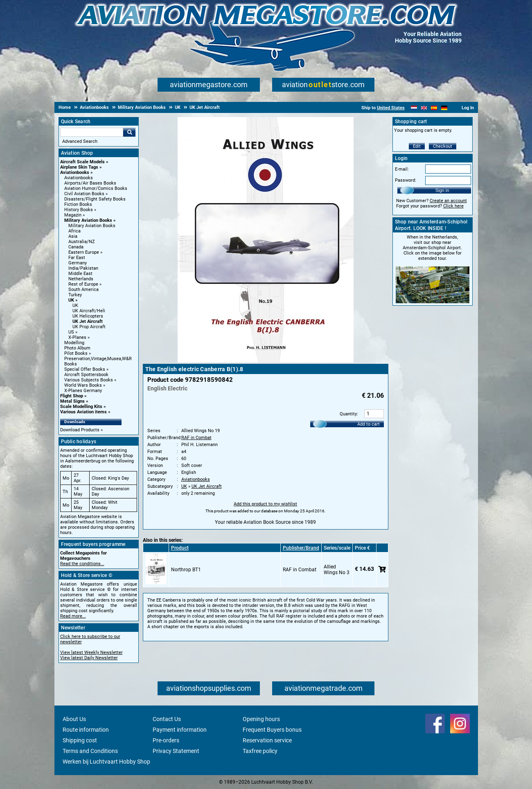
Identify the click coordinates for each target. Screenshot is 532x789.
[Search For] (92, 132)
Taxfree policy (260, 751)
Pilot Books (76, 353)
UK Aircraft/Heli (89, 311)
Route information (86, 730)
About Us (74, 719)
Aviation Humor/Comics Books (96, 188)
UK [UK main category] (75, 305)
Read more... (73, 616)
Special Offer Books (85, 369)
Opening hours (261, 719)
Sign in (442, 190)
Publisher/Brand (301, 548)
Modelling (74, 343)
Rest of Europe (83, 284)
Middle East (80, 274)
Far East (77, 258)
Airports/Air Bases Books (90, 183)
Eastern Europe (84, 252)
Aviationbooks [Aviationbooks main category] (79, 178)
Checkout (443, 146)
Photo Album (77, 348)
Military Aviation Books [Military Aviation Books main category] (92, 226)
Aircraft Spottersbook (86, 375)
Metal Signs (72, 401)
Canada (76, 247)
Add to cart (369, 424)
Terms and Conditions (90, 751)
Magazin (73, 215)
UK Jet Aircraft (88, 321)
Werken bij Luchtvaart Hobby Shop (106, 762)
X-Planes (77, 337)
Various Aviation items (83, 412)
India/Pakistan (83, 268)
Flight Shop (72, 396)
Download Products (80, 430)
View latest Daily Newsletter (89, 658)
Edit (417, 146)
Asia (73, 236)
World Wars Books (83, 385)
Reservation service (267, 740)
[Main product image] (266, 361)
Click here (453, 206)
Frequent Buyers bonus (272, 730)
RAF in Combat (196, 438)
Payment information (180, 730)
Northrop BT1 (186, 570)
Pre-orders (166, 740)
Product (180, 548)
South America (83, 290)
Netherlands (81, 279)
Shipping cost (80, 740)
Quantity (348, 414)
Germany (78, 263)
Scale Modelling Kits (81, 407)
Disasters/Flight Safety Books (95, 199)
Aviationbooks (75, 172)
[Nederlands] (414, 108)
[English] (424, 108)
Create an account (448, 201)
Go (129, 132)
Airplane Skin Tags (79, 167)
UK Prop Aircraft (89, 327)
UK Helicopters (88, 316)
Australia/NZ (82, 242)
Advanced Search (80, 141)
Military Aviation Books (88, 220)
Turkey (75, 295)
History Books (79, 210)
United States (391, 108)
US (71, 332)
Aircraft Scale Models (82, 162)
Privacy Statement (176, 751)
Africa (74, 231)
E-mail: (402, 169)
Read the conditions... (82, 564)
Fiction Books (78, 204)
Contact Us (167, 719)
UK (71, 300)
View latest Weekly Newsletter (91, 653)
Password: (406, 180)
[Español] (434, 108)
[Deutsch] (444, 108)
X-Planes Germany (83, 391)
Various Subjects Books (89, 380)
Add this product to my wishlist (265, 504)
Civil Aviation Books (84, 194)
